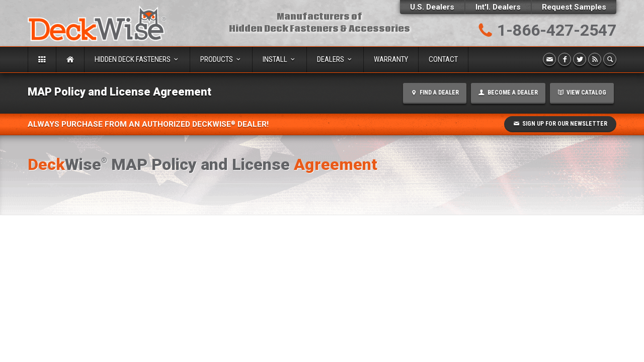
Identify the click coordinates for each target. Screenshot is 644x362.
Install (279, 59)
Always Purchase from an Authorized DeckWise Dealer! (148, 124)
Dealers (335, 59)
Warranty (391, 59)
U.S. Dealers (432, 7)
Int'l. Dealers (498, 7)
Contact (443, 59)
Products (221, 59)
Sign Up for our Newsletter (560, 124)
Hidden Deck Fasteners (137, 59)
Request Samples (574, 7)
